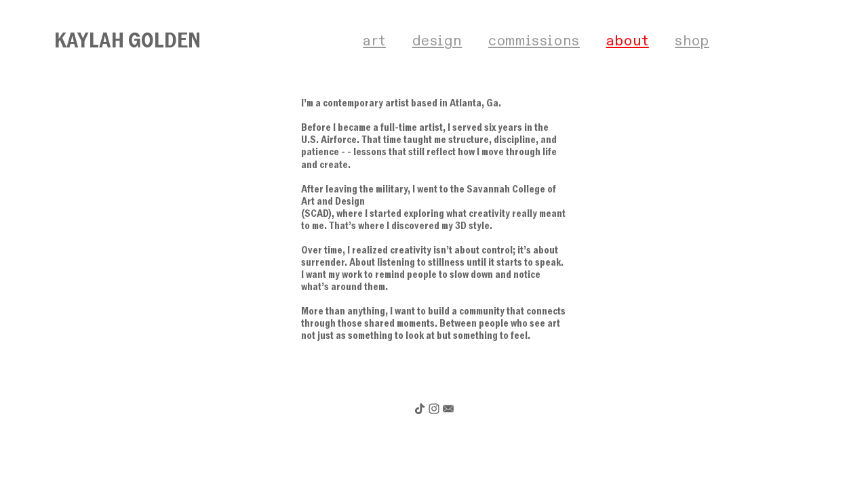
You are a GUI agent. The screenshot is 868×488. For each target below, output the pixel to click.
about (628, 41)
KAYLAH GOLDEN (127, 40)
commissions (534, 41)
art (374, 41)
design (437, 41)
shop (692, 41)
